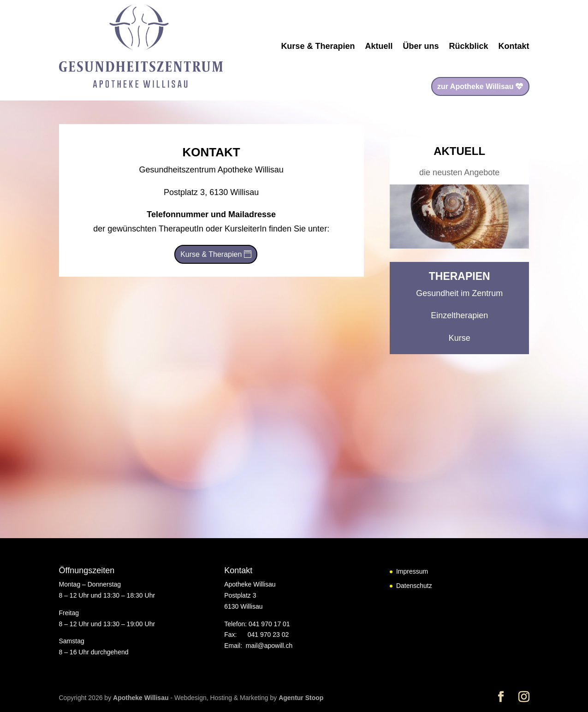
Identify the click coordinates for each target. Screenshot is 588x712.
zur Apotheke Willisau (475, 86)
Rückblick (468, 46)
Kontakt (514, 46)
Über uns (421, 46)
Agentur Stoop (301, 698)
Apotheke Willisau (142, 698)
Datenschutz (414, 586)
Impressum (412, 571)
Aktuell (379, 46)
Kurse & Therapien (318, 46)
